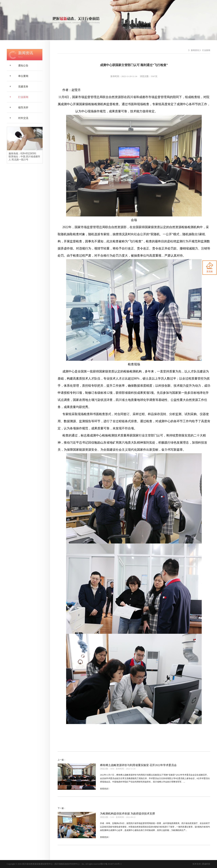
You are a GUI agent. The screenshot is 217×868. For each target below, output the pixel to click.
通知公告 (18, 66)
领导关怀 (18, 108)
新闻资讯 (195, 50)
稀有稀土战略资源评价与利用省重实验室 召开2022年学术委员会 (138, 765)
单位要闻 (18, 76)
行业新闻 (18, 97)
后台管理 (185, 864)
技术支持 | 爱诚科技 (201, 864)
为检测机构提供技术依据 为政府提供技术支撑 (127, 814)
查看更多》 (105, 789)
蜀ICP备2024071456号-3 (111, 864)
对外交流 (18, 118)
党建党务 (18, 87)
